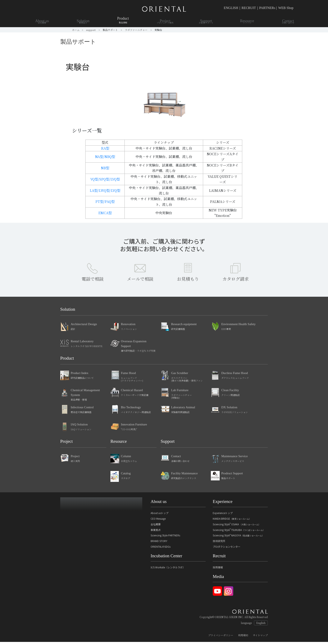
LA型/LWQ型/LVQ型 (105, 190)
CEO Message (158, 521)
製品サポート (111, 30)
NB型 (105, 168)
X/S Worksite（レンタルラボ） (168, 569)
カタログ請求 (236, 281)
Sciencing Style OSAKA (237, 526)
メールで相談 (140, 281)
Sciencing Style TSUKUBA (239, 532)
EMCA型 (105, 213)
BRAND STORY (159, 543)
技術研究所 (219, 543)
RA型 (105, 148)
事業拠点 (156, 532)
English (261, 625)
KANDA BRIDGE (232, 521)
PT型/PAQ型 (105, 202)
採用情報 (218, 569)
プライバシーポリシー (221, 637)
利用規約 (243, 637)
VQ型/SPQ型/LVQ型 (105, 179)
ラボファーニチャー (136, 30)
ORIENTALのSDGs (161, 549)
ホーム (76, 30)
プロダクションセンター (227, 549)
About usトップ (160, 515)
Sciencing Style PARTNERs (165, 537)
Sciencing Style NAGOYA (238, 537)
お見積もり (188, 281)
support (91, 30)
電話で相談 (93, 281)
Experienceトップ (223, 515)
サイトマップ (260, 637)
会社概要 (156, 526)
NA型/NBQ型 (105, 157)
